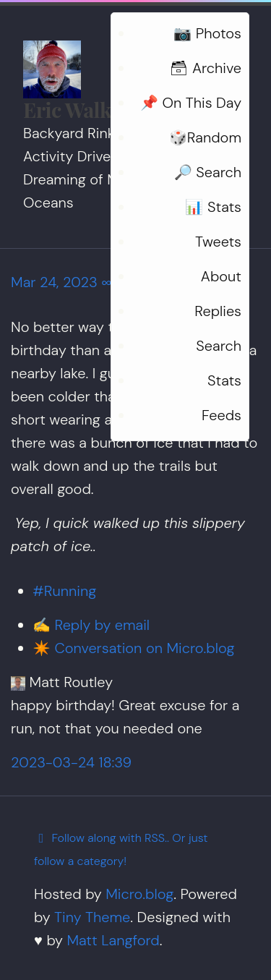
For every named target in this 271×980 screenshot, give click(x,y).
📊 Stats (213, 207)
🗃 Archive (206, 68)
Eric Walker (77, 109)
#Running (64, 591)
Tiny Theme (92, 917)
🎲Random (205, 137)
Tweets (218, 242)
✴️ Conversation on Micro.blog (133, 648)
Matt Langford (113, 940)
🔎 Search (208, 172)
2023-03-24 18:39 (71, 762)
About (221, 276)
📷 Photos (207, 33)
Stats (224, 380)
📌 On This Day (191, 103)
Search (219, 346)
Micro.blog (139, 894)
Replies (218, 311)
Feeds (221, 415)
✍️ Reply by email (91, 625)
